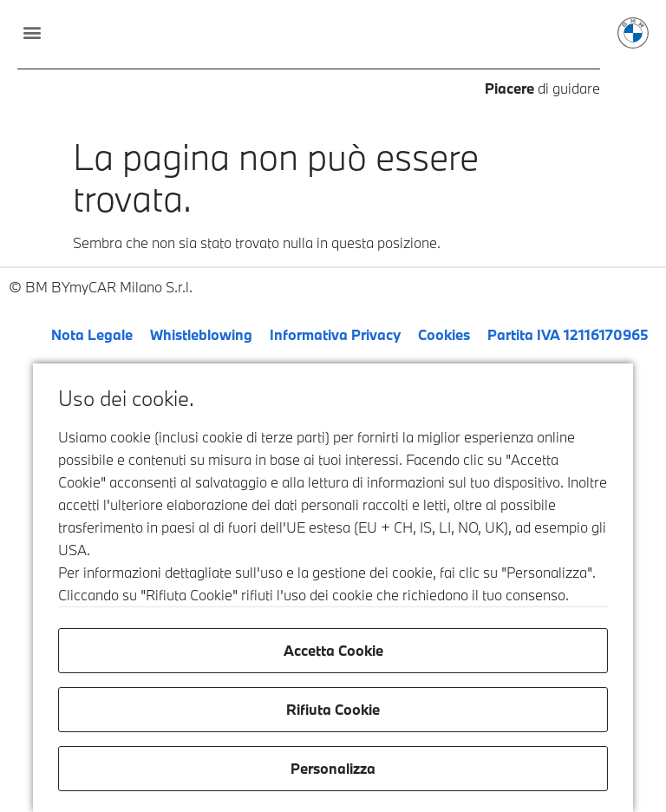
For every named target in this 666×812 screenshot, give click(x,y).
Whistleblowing (201, 334)
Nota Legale (92, 334)
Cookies (444, 334)
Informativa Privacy (335, 334)
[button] (32, 32)
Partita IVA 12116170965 (568, 334)
